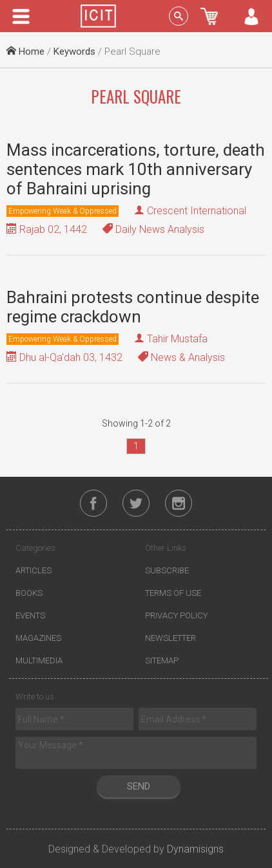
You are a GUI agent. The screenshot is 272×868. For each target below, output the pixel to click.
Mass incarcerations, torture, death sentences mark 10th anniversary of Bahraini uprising (136, 169)
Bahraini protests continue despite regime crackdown (133, 307)
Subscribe (167, 570)
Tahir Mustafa (177, 339)
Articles (34, 570)
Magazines (38, 638)
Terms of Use (173, 593)
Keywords (74, 51)
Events (30, 615)
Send (139, 786)
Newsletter (170, 638)
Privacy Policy (176, 615)
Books (29, 593)
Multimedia (39, 660)
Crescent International (197, 211)
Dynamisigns (195, 849)
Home (25, 51)
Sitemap (162, 660)
